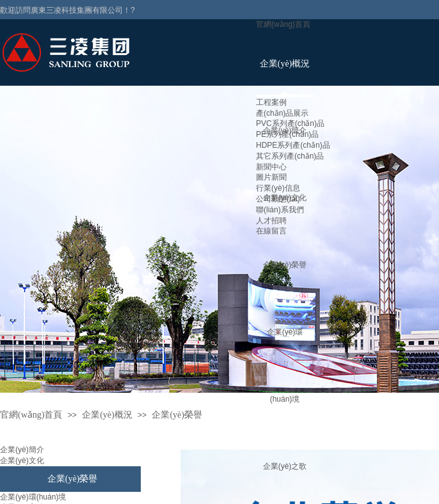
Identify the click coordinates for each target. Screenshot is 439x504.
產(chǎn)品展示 (282, 113)
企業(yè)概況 (285, 64)
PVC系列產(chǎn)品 (290, 123)
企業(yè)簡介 (22, 450)
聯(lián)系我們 (280, 210)
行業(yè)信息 (278, 188)
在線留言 (271, 231)
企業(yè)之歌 (285, 466)
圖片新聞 (271, 177)
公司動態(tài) (278, 199)
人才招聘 (271, 221)
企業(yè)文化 (22, 461)
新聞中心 (271, 167)
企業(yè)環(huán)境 (33, 497)
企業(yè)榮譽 (285, 265)
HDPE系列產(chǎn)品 (293, 145)
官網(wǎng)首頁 (283, 24)
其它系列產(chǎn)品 (290, 156)
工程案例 (271, 102)
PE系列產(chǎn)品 (287, 134)
